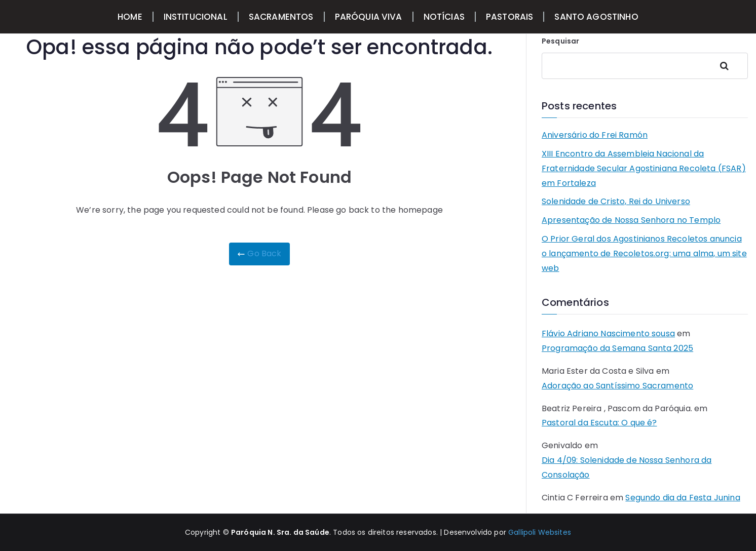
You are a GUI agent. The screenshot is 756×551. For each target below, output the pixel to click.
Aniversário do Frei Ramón (595, 135)
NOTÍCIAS (444, 17)
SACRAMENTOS (281, 17)
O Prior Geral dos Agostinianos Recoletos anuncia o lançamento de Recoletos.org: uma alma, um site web (644, 253)
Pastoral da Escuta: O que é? (599, 423)
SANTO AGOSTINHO (596, 17)
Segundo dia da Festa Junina (683, 498)
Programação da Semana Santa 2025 (617, 348)
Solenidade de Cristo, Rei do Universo (616, 201)
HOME (130, 17)
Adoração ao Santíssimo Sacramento (617, 386)
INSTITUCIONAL (196, 17)
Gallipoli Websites (540, 532)
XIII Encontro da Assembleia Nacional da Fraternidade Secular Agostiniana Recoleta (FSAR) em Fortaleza (644, 168)
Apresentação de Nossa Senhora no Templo (631, 220)
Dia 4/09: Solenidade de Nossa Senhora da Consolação (627, 467)
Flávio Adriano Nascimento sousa (608, 333)
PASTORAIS (509, 17)
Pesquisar (560, 41)
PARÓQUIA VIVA (369, 17)
